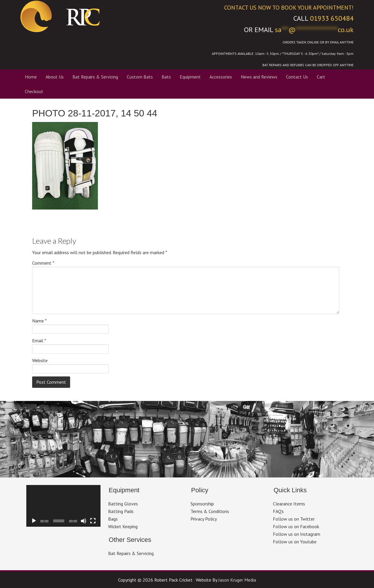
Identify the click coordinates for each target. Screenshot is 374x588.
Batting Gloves (123, 504)
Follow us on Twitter (294, 519)
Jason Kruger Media (237, 580)
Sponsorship (202, 504)
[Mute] (84, 521)
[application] (63, 506)
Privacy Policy (204, 519)
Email (39, 341)
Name (39, 321)
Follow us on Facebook (296, 526)
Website (40, 360)
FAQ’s (278, 511)
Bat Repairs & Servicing (131, 553)
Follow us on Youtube (295, 542)
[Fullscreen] (93, 521)
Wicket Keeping (123, 526)
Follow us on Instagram (297, 534)
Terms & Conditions (210, 511)
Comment (43, 263)
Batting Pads (121, 511)
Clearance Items (289, 504)
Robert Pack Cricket (99, 16)
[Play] (34, 521)
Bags (113, 519)
